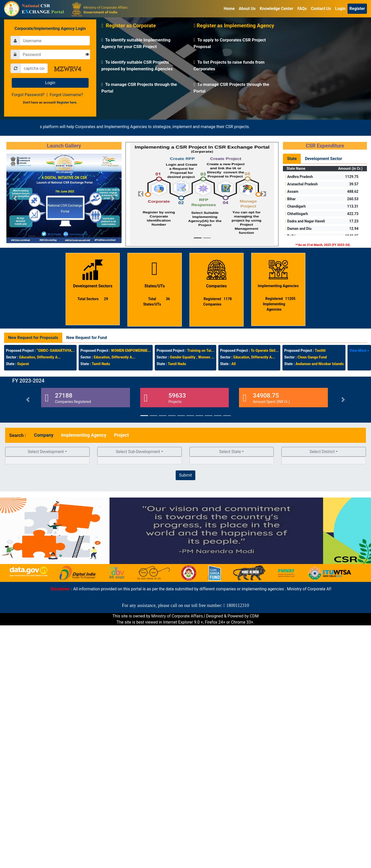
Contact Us (321, 9)
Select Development (46, 452)
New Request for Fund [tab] (87, 338)
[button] (15, 198)
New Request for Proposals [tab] (33, 338)
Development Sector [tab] (324, 159)
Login (340, 9)
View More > (359, 351)
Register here (67, 102)
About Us (247, 9)
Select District (322, 452)
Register (357, 9)
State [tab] (292, 159)
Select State (230, 452)
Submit (185, 475)
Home (229, 9)
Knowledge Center (277, 9)
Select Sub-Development (138, 452)
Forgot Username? (66, 95)
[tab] (44, 435)
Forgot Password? (28, 95)
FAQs (302, 9)
